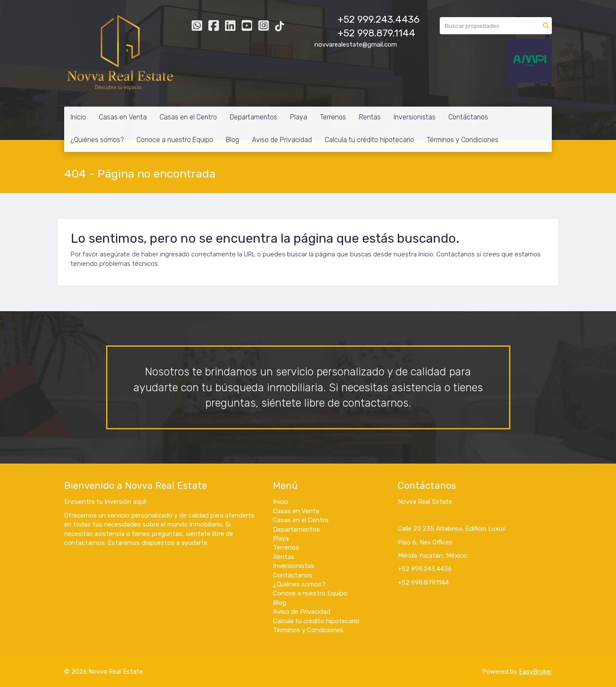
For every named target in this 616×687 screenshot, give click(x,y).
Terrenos (333, 117)
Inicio (78, 117)
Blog (232, 140)
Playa (299, 117)
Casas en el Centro (188, 117)
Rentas (370, 117)
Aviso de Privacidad (282, 140)
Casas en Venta (123, 117)
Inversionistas (415, 117)
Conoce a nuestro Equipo (175, 140)
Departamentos (253, 117)
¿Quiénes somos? (97, 140)
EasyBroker (535, 672)
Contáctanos (468, 117)
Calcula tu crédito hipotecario (369, 140)
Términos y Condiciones (463, 140)
